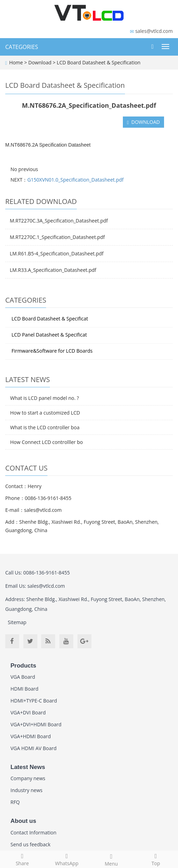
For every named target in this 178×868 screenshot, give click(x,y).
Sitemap (17, 622)
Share (22, 859)
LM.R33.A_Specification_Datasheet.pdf (53, 270)
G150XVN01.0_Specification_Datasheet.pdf (75, 180)
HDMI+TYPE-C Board (34, 701)
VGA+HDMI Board (31, 736)
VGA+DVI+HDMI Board (36, 724)
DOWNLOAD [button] (143, 122)
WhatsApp (67, 859)
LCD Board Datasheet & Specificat (50, 319)
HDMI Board (24, 689)
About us (23, 821)
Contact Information (34, 832)
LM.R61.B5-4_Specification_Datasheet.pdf (57, 253)
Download (40, 62)
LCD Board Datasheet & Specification (98, 62)
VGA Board (23, 677)
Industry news (27, 790)
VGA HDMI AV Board (34, 748)
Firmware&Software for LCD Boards (52, 351)
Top (156, 859)
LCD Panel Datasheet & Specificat (49, 335)
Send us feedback (31, 844)
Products (23, 666)
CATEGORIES (22, 47)
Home (16, 62)
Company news (28, 778)
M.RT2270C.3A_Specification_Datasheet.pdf (59, 221)
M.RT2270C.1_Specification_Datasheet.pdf (57, 237)
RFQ (15, 802)
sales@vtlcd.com (154, 31)
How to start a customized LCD (45, 413)
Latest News (28, 767)
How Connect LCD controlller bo (46, 442)
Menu (111, 859)
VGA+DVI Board (28, 712)
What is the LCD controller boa (45, 427)
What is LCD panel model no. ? (44, 398)
